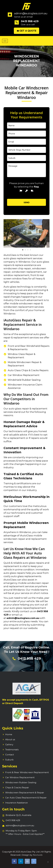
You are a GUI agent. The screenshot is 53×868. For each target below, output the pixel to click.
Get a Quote (27, 31)
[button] (6, 233)
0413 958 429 (13, 820)
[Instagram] (21, 861)
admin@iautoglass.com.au (23, 618)
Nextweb (38, 855)
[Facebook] (14, 861)
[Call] (34, 861)
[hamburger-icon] (5, 41)
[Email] (27, 861)
